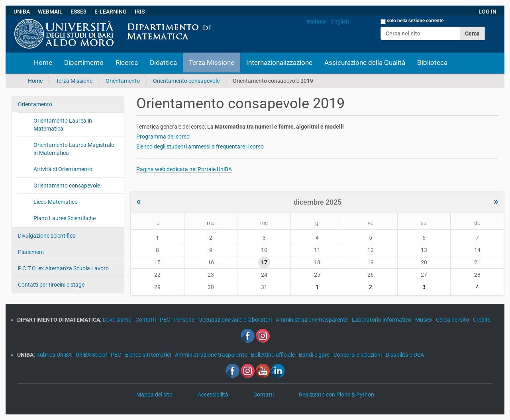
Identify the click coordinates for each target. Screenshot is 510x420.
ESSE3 (78, 12)
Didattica (163, 63)
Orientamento (123, 81)
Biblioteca (432, 63)
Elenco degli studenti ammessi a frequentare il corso (200, 147)
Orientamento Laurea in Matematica (63, 125)
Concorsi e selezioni (358, 355)
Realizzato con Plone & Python (336, 395)
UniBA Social (91, 355)
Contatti (146, 320)
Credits (482, 320)
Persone (185, 320)
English (340, 21)
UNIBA (22, 12)
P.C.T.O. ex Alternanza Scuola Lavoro (63, 268)
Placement (31, 252)
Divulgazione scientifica (47, 236)
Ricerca (127, 63)
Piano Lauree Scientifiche (65, 218)
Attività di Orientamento (63, 169)
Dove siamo (118, 320)
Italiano (316, 21)
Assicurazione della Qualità (365, 63)
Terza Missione (212, 63)
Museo (424, 320)
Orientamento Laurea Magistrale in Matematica (74, 149)
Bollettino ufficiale (274, 355)
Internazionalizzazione (279, 63)
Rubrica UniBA (55, 355)
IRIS (140, 12)
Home (43, 63)
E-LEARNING (111, 12)
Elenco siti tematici (149, 355)
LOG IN (487, 12)
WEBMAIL (50, 12)
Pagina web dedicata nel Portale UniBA (184, 169)
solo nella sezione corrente (415, 21)
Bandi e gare (315, 355)
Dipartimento (84, 63)
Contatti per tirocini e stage (51, 285)
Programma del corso (163, 137)
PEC (166, 320)
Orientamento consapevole (186, 81)
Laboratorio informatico (382, 320)
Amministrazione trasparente (312, 320)
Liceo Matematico (56, 202)
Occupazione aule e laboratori (236, 320)
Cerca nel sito (453, 320)
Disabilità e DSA (405, 355)
